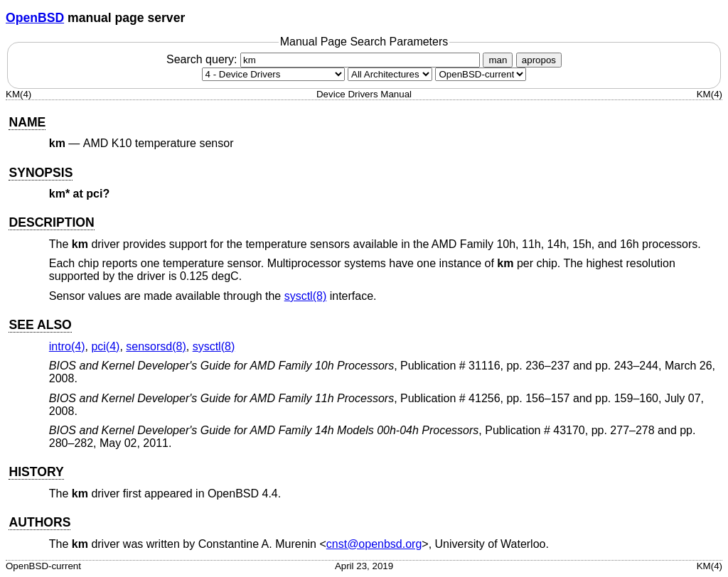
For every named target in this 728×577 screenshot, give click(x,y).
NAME (27, 122)
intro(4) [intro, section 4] (67, 346)
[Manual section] (273, 74)
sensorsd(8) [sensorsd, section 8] (156, 346)
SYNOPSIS (41, 173)
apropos (539, 60)
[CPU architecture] (390, 74)
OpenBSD (35, 18)
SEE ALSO (40, 325)
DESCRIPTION (51, 222)
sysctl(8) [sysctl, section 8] (306, 296)
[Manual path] (481, 74)
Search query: (325, 59)
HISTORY (36, 472)
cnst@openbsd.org (374, 544)
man (498, 60)
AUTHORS (39, 522)
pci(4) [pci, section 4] (105, 346)
